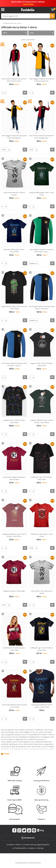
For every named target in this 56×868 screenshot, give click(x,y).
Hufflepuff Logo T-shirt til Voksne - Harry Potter (42, 649)
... (2, 23)
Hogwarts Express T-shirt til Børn (14, 591)
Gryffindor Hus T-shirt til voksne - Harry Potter (14, 649)
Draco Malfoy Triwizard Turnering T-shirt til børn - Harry (42, 251)
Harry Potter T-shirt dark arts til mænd (42, 592)
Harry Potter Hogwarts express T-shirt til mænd (14, 478)
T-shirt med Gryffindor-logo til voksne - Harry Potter (14, 706)
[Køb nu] (25, 93)
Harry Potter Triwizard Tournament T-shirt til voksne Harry (14, 80)
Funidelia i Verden (14, 845)
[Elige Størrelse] (4, 93)
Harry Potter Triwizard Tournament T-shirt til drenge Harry (42, 137)
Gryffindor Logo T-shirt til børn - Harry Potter (42, 478)
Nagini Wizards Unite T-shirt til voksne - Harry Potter (14, 308)
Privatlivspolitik (20, 848)
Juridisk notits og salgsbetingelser (36, 845)
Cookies (32, 848)
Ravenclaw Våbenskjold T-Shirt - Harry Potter (14, 251)
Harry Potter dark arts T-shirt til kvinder (14, 194)
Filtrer (5, 33)
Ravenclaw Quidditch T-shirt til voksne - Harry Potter (42, 706)
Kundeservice (28, 838)
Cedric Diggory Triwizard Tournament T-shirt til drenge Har (14, 137)
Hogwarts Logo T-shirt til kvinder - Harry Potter (42, 364)
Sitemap (40, 848)
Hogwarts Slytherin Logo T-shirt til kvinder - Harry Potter (42, 421)
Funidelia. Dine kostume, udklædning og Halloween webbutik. (28, 10)
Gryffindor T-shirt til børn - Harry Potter (42, 535)
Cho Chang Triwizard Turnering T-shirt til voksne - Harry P (14, 364)
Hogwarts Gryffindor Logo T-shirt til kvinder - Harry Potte (14, 535)
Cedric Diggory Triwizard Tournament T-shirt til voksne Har (42, 80)
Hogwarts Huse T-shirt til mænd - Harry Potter (14, 421)
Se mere (6, 754)
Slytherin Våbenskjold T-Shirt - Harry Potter (42, 194)
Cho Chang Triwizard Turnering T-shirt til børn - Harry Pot (42, 308)
